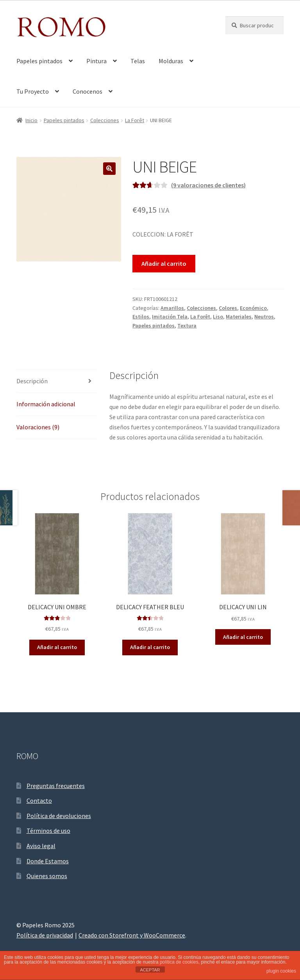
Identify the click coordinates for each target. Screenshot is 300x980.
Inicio (31, 120)
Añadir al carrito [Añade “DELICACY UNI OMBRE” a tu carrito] (57, 647)
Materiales (239, 317)
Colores (228, 308)
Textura (187, 325)
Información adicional (46, 404)
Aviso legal (41, 846)
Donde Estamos (48, 861)
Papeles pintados (39, 61)
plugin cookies (281, 971)
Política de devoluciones (59, 816)
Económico (253, 308)
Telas (138, 61)
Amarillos (172, 308)
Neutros (264, 317)
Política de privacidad (45, 935)
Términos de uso (48, 831)
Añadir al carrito (164, 263)
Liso (218, 317)
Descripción (32, 381)
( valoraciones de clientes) (208, 185)
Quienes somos (47, 876)
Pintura (96, 61)
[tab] (57, 382)
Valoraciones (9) (38, 427)
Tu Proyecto (33, 91)
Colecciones (105, 120)
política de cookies (179, 962)
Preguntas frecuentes (56, 786)
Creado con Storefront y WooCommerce (132, 935)
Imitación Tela (170, 317)
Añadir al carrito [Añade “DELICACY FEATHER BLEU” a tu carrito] (150, 647)
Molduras (171, 61)
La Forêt (135, 120)
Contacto (39, 800)
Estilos (141, 317)
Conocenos (87, 91)
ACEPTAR (150, 970)
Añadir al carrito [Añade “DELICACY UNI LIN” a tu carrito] (243, 637)
